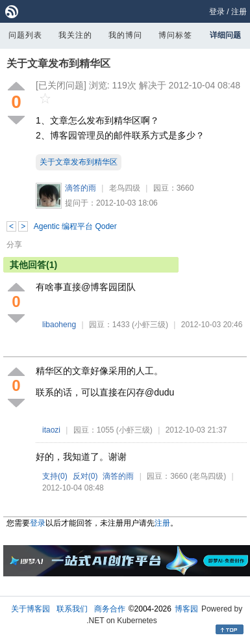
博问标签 (175, 35)
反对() (85, 476)
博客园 (186, 609)
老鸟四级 (125, 188)
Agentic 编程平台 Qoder (75, 226)
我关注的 (75, 35)
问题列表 (25, 35)
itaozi (51, 430)
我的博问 (125, 35)
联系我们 (72, 609)
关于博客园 (31, 609)
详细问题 (225, 35)
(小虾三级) (150, 325)
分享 (14, 245)
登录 (217, 12)
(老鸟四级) (208, 476)
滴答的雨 (81, 188)
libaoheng (59, 325)
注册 (239, 12)
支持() (55, 476)
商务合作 (110, 609)
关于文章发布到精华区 (58, 63)
